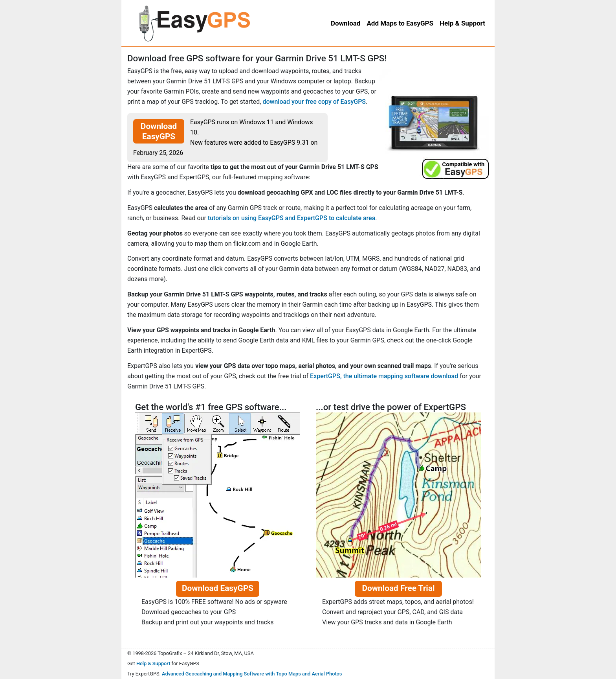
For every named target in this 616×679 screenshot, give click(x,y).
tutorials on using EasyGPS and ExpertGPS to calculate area (291, 218)
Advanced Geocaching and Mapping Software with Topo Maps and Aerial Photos (252, 674)
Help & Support (153, 663)
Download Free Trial (398, 588)
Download (346, 23)
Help (462, 23)
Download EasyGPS (159, 131)
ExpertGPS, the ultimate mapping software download (384, 376)
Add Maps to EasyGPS (400, 23)
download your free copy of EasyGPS (314, 102)
